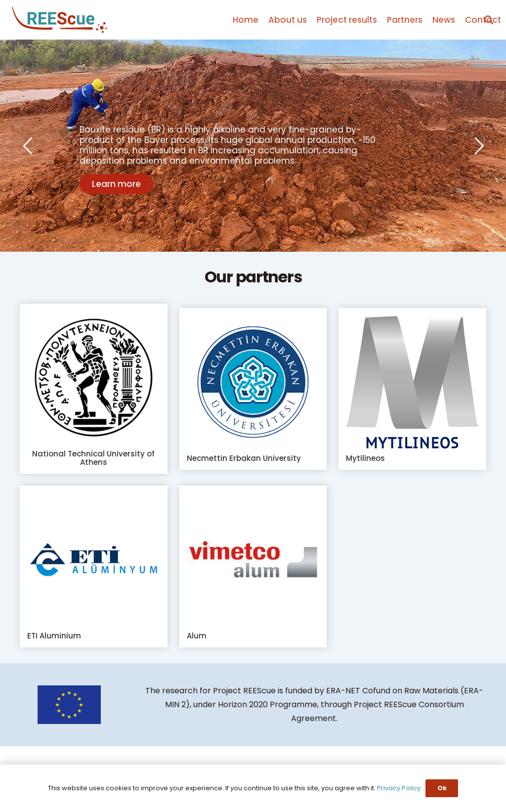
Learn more (116, 184)
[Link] (60, 20)
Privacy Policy (399, 788)
